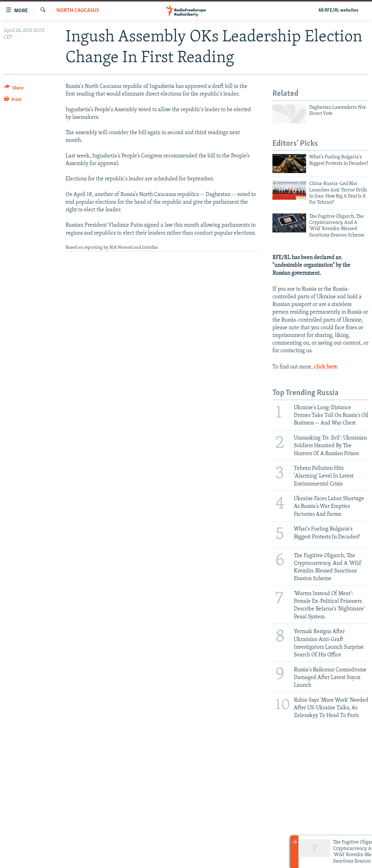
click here (326, 367)
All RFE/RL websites (338, 10)
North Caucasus (78, 11)
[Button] (14, 89)
